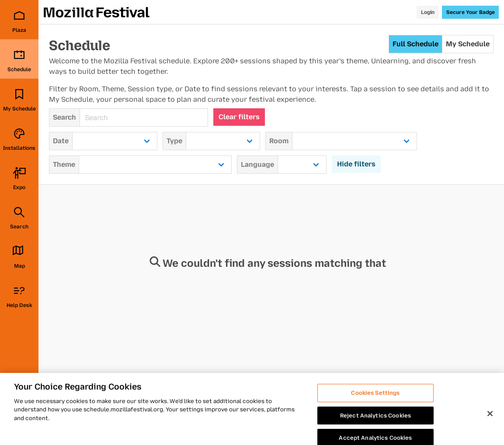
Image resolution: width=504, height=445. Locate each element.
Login (428, 12)
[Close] (490, 420)
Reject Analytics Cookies (375, 421)
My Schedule (468, 44)
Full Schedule (415, 44)
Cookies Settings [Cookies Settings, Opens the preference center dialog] (375, 399)
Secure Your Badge (471, 12)
